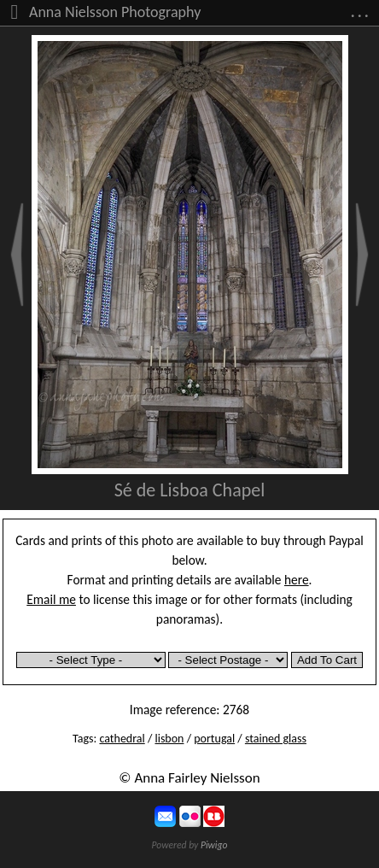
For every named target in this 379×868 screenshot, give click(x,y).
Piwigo (214, 845)
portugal (214, 739)
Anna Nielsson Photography (115, 12)
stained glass (276, 739)
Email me (51, 599)
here (297, 580)
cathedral (122, 739)
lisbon (169, 739)
